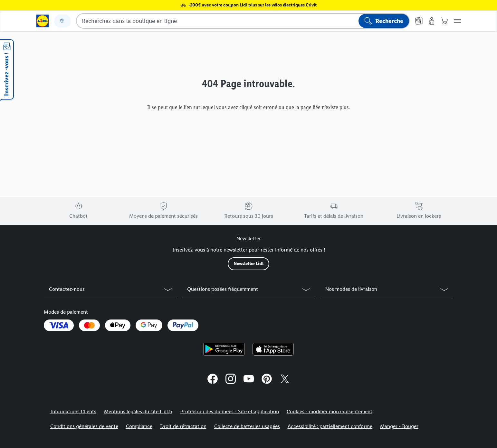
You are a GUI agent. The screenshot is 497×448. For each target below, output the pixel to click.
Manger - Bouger (399, 426)
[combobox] (243, 21)
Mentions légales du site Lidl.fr (138, 411)
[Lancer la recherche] (384, 21)
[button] (457, 21)
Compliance (139, 426)
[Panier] (444, 21)
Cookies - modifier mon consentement (330, 411)
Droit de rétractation (183, 426)
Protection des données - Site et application (229, 411)
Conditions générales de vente (84, 426)
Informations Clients (73, 411)
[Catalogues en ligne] (419, 21)
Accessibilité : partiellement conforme (330, 426)
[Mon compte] (432, 21)
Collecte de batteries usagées (247, 426)
